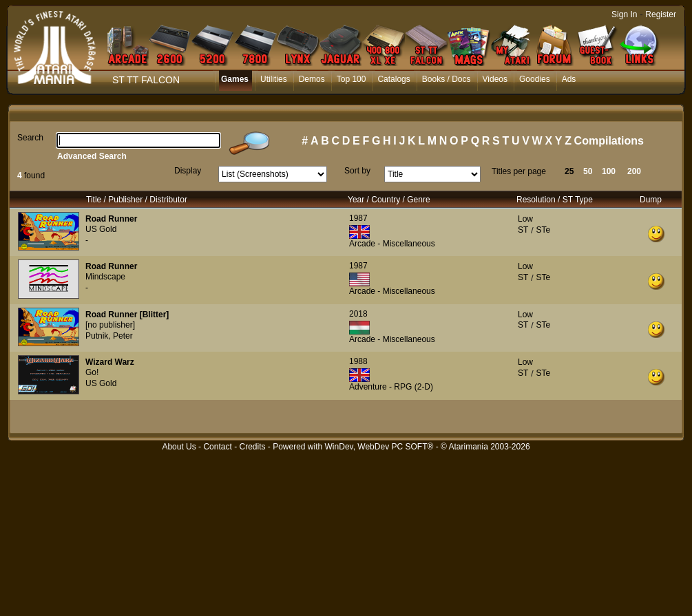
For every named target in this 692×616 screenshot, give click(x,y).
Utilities (274, 79)
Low (525, 219)
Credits (252, 447)
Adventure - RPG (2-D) (391, 387)
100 (609, 171)
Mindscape (105, 277)
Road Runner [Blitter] (127, 315)
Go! (92, 372)
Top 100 (352, 79)
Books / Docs (447, 79)
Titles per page (519, 171)
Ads (569, 79)
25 (569, 171)
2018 (358, 314)
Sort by (357, 171)
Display (188, 171)
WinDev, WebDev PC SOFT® (379, 447)
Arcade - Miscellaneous (392, 244)
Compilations (609, 141)
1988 (358, 361)
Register (661, 14)
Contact (217, 447)
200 (634, 171)
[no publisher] (110, 325)
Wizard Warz (110, 362)
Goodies (535, 79)
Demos (312, 79)
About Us (179, 447)
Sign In (624, 14)
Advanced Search (92, 156)
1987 (358, 218)
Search (30, 138)
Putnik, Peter (109, 336)
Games (235, 79)
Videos (495, 79)
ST (523, 230)
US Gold (101, 229)
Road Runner (111, 219)
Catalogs (394, 79)
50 (588, 171)
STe (543, 230)
